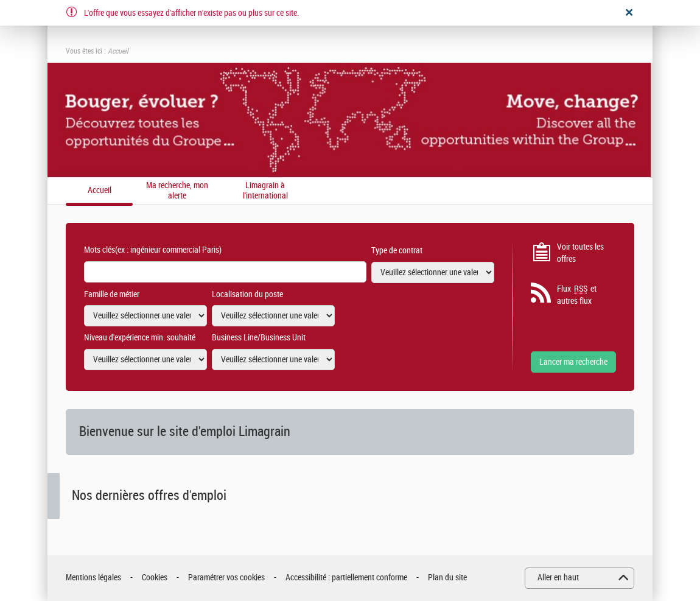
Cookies (155, 578)
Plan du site (447, 578)
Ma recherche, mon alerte (177, 191)
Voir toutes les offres (580, 253)
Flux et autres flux (577, 295)
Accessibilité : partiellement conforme (346, 578)
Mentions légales (93, 578)
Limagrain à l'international (265, 191)
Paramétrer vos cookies (226, 578)
